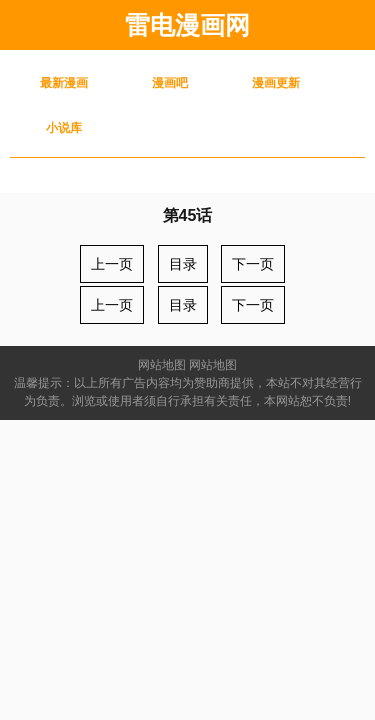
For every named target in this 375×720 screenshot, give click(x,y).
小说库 (64, 128)
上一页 (112, 264)
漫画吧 (170, 83)
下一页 (253, 264)
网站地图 (162, 365)
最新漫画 (64, 83)
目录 (183, 264)
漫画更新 (276, 83)
